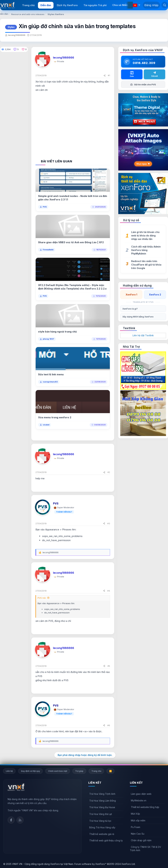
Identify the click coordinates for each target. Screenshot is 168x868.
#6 (109, 725)
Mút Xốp (135, 814)
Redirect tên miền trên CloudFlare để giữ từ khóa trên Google (146, 265)
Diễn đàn (46, 5)
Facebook (11, 820)
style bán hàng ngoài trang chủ (57, 332)
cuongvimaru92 (50, 382)
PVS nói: (42, 598)
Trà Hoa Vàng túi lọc (100, 821)
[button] (139, 5)
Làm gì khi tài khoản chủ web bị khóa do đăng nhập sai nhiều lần (145, 236)
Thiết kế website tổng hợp (145, 807)
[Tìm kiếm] (165, 5)
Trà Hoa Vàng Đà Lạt (101, 814)
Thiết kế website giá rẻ (102, 834)
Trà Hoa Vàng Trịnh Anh (102, 794)
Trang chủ (28, 5)
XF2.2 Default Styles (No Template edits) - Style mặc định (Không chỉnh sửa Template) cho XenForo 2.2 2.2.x (72, 287)
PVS (45, 207)
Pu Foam (136, 827)
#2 (109, 472)
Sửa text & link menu (51, 374)
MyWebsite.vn (139, 800)
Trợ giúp (79, 771)
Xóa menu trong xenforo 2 (55, 417)
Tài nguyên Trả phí (95, 5)
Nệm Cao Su (138, 834)
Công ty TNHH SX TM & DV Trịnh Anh (145, 849)
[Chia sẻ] (105, 76)
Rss (20, 820)
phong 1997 (48, 339)
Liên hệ (9, 771)
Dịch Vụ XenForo (67, 5)
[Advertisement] (73, 122)
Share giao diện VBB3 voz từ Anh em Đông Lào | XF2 (71, 242)
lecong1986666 (17, 35)
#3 (109, 524)
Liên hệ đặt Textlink (143, 335)
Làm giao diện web (141, 794)
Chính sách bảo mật (58, 771)
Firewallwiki (48, 250)
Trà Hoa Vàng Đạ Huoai (102, 807)
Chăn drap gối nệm (141, 840)
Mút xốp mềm (138, 820)
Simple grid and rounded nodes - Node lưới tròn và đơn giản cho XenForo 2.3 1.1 (73, 198)
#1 (109, 75)
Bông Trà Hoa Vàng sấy (102, 827)
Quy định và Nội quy (30, 771)
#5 (109, 666)
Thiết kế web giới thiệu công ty (106, 840)
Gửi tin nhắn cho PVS (143, 84)
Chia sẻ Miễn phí (122, 5)
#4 (109, 591)
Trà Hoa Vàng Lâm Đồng (103, 801)
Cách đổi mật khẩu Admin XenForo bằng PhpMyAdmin (146, 250)
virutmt (46, 425)
